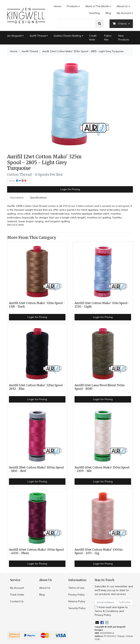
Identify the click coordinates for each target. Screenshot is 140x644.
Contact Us (17, 601)
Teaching (94, 13)
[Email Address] (106, 602)
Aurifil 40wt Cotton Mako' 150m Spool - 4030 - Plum (36, 551)
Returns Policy (77, 601)
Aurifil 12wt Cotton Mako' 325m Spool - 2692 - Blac (37, 387)
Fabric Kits (108, 38)
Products (72, 6)
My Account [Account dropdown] (124, 13)
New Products (124, 38)
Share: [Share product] (18, 181)
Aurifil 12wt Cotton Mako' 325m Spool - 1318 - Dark (37, 305)
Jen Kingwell (14, 36)
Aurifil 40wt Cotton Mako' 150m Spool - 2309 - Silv (102, 469)
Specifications (38, 198)
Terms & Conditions (106, 611)
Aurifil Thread (38, 36)
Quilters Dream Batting (67, 36)
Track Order (17, 595)
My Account (17, 588)
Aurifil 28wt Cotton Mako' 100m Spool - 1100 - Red (36, 469)
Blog (108, 13)
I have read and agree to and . (111, 611)
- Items (120, 24)
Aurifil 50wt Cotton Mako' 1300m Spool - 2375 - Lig (99, 551)
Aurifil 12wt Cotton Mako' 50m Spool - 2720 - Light (102, 305)
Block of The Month (97, 6)
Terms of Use (76, 588)
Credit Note (93, 38)
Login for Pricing (70, 189)
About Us (122, 6)
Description (17, 198)
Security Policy (77, 608)
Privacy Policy (76, 595)
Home (57, 6)
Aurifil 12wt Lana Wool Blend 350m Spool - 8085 (100, 387)
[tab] (17, 198)
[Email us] (97, 622)
